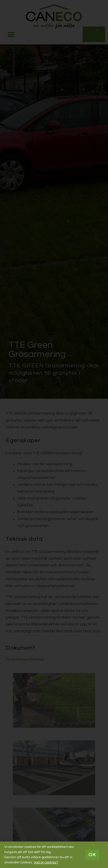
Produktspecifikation (25, 659)
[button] (11, 34)
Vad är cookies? (46, 862)
